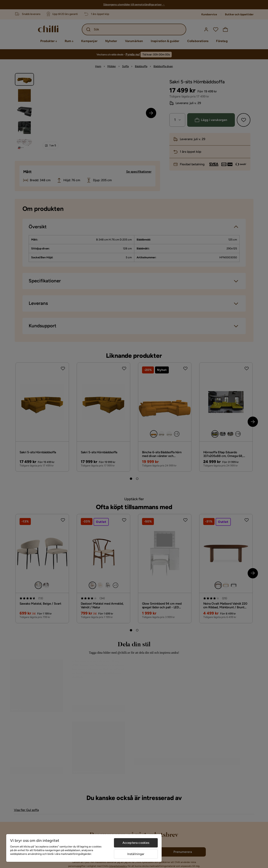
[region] (84, 848)
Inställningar (136, 854)
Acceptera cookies (136, 843)
